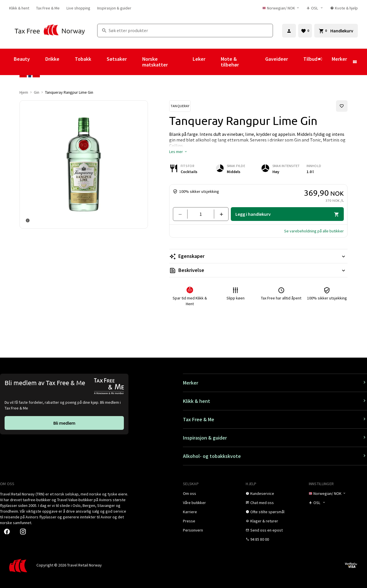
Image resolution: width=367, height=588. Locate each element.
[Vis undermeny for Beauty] (38, 62)
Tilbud (313, 62)
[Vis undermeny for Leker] (213, 62)
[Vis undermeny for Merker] (355, 62)
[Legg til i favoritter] (342, 106)
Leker (199, 59)
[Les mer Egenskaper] (258, 256)
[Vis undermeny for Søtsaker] (134, 62)
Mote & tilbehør (230, 62)
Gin (37, 92)
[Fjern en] (182, 214)
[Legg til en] (219, 214)
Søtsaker (117, 59)
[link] (19, 8)
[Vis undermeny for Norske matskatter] (185, 62)
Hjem (24, 92)
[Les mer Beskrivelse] (258, 270)
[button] (178, 152)
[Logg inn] (289, 31)
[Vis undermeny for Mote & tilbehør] (257, 62)
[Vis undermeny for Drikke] (67, 62)
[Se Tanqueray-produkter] (180, 106)
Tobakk (83, 59)
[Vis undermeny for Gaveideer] (296, 62)
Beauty (22, 59)
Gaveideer (277, 59)
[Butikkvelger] (315, 8)
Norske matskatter (155, 62)
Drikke (52, 59)
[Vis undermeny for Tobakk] (99, 62)
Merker (339, 59)
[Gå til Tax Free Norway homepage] (50, 31)
